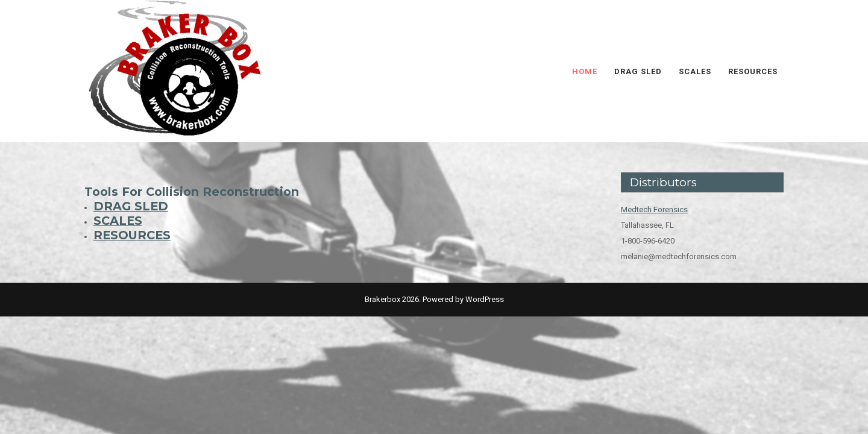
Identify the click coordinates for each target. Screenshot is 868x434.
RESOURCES (753, 71)
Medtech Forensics (654, 209)
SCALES (695, 71)
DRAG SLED (638, 71)
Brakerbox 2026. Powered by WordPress (434, 299)
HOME (585, 71)
